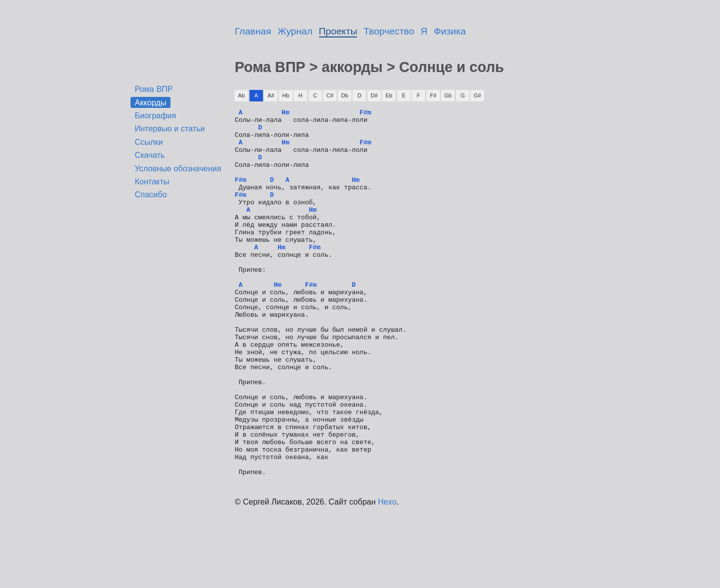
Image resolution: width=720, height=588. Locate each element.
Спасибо (150, 195)
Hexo (387, 575)
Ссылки (148, 142)
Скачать (149, 155)
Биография (155, 116)
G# (477, 95)
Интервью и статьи (169, 129)
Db (344, 95)
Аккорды (150, 102)
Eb (389, 95)
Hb (285, 95)
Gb (448, 95)
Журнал (295, 31)
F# (433, 95)
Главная (253, 31)
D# (374, 95)
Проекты (338, 31)
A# (271, 95)
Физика (450, 31)
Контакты (152, 182)
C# (330, 95)
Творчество (389, 31)
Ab (241, 95)
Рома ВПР (153, 89)
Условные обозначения (178, 169)
